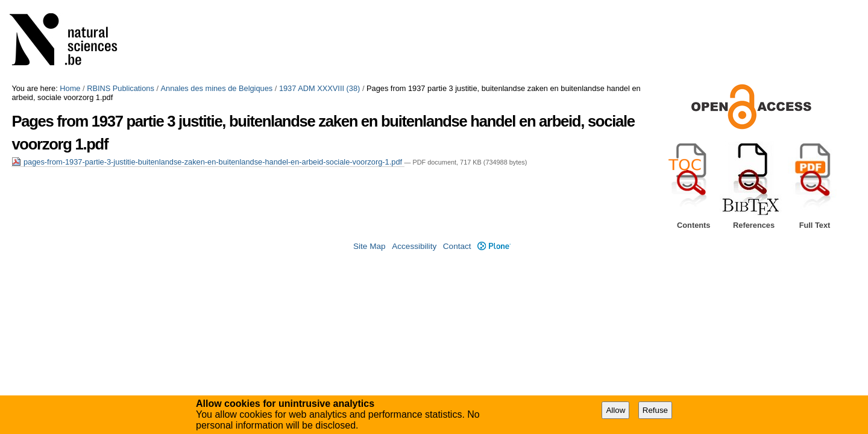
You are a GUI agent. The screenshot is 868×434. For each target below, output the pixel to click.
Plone (494, 246)
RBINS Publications (121, 88)
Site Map (370, 246)
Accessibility (414, 246)
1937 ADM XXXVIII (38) (319, 88)
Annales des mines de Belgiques (217, 88)
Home (70, 88)
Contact (457, 246)
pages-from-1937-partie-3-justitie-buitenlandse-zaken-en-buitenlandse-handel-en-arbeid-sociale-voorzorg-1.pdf (208, 162)
